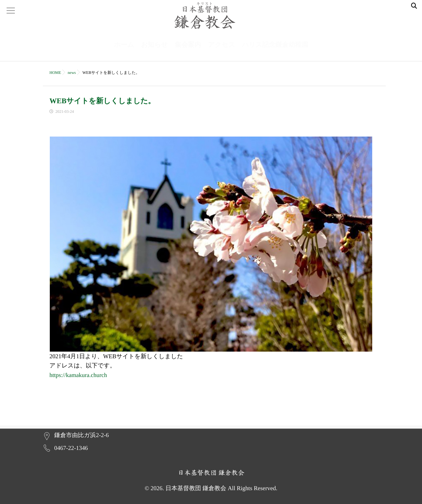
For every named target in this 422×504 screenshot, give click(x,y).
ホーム (124, 51)
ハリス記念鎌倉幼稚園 (275, 51)
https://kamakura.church (78, 378)
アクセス (222, 51)
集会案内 (188, 51)
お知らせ (154, 51)
